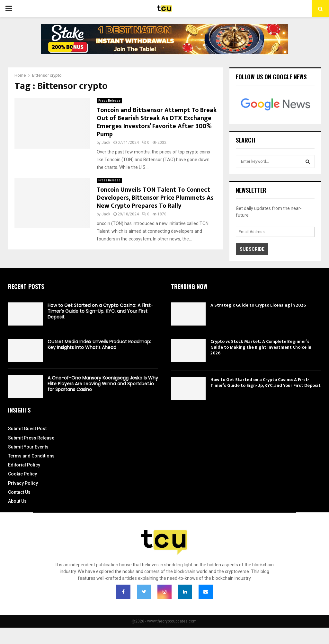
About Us (17, 501)
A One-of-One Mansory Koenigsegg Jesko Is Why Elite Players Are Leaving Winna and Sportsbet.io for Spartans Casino (103, 384)
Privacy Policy (23, 483)
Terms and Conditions (31, 456)
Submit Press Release (31, 438)
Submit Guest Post (27, 429)
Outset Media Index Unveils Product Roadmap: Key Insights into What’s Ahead (99, 344)
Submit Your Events (28, 447)
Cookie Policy (22, 474)
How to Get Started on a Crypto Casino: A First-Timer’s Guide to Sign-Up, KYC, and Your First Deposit (100, 311)
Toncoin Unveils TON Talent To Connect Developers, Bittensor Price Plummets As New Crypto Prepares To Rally (155, 198)
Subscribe (252, 249)
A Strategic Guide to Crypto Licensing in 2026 (258, 305)
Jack (106, 143)
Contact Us (19, 492)
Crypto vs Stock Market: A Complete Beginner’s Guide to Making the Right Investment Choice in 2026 (261, 347)
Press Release (109, 101)
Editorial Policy (24, 465)
